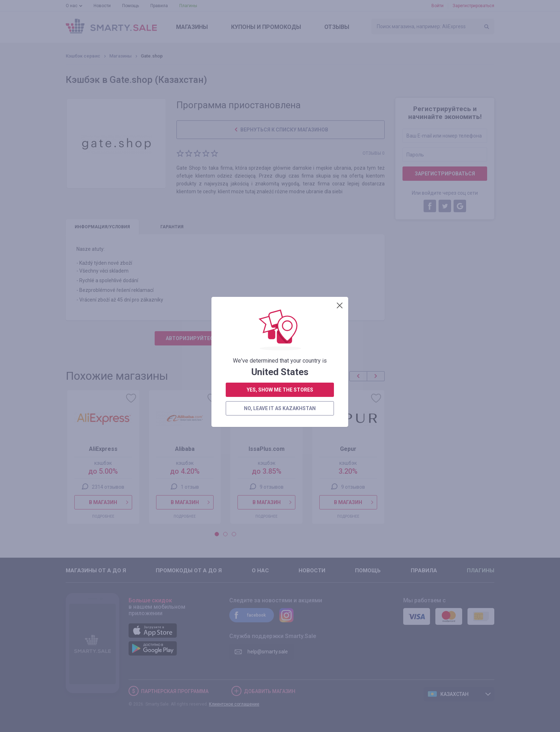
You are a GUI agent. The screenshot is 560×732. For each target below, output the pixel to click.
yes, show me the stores (280, 165)
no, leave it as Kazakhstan (280, 184)
